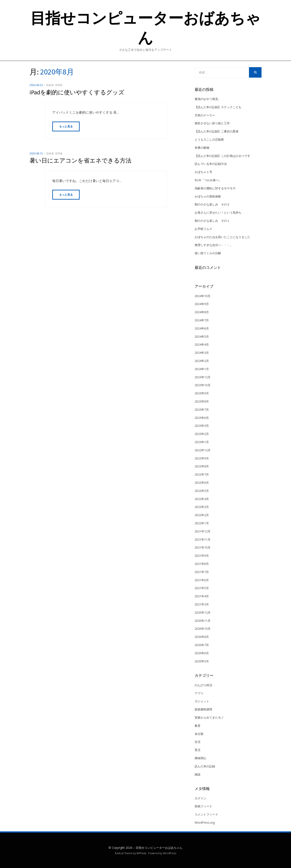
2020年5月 (202, 661)
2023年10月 (203, 385)
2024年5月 (202, 337)
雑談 (198, 774)
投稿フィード (203, 806)
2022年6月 (202, 483)
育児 (198, 750)
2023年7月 (202, 410)
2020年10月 (203, 629)
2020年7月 (202, 645)
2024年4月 (202, 344)
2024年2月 (202, 361)
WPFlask (141, 853)
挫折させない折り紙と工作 (212, 123)
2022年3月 (202, 507)
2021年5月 (202, 588)
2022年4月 (202, 499)
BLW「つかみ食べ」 (208, 180)
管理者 (59, 85)
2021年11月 (203, 539)
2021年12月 (203, 531)
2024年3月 (202, 353)
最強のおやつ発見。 (208, 99)
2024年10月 (203, 296)
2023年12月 (203, 377)
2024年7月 (202, 320)
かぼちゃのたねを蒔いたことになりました (222, 237)
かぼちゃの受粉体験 (208, 196)
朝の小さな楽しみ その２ (212, 204)
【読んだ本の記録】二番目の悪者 (217, 131)
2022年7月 (202, 474)
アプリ (199, 693)
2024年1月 (202, 369)
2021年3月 (202, 604)
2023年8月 (202, 401)
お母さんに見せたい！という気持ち (218, 212)
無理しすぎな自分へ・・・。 (214, 245)
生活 (198, 742)
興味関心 (200, 758)
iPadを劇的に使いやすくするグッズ (77, 92)
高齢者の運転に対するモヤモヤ (215, 188)
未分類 (199, 734)
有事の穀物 (202, 148)
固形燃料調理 (203, 709)
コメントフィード (206, 814)
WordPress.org (205, 822)
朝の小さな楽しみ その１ (212, 221)
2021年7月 (202, 572)
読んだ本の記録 (205, 766)
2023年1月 (202, 442)
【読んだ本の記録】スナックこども (218, 107)
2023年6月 (202, 418)
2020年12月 (203, 612)
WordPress (170, 853)
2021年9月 (202, 556)
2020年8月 (202, 637)
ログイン (200, 798)
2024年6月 (202, 328)
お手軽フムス (203, 229)
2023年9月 (202, 393)
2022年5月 (202, 491)
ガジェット (202, 701)
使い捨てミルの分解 (208, 253)
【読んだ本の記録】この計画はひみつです (222, 156)
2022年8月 (202, 466)
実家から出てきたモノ (209, 717)
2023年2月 (202, 434)
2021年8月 (202, 564)
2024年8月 (202, 312)
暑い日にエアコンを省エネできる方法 (80, 161)
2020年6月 (202, 653)
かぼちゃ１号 (203, 172)
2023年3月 (202, 426)
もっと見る (66, 127)
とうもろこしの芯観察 (209, 139)
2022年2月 (202, 515)
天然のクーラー (205, 115)
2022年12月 (203, 450)
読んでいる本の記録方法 (211, 164)
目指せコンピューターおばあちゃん (159, 848)
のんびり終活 (203, 685)
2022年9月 (202, 458)
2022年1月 (202, 523)
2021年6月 (202, 580)
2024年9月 (202, 304)
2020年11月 (203, 621)
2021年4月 (202, 596)
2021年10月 (203, 547)
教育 (198, 726)
